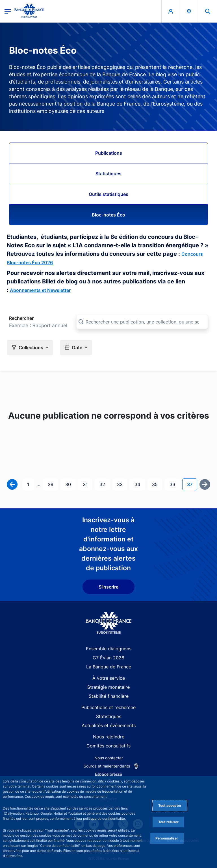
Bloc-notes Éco (108, 215)
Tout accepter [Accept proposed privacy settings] (170, 805)
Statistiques (108, 174)
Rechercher (21, 318)
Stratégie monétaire (108, 687)
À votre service (109, 678)
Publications (109, 153)
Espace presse (108, 774)
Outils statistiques (108, 194)
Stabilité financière (109, 696)
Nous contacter (109, 758)
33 (122, 484)
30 (70, 484)
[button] (30, 347)
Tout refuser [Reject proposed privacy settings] (168, 822)
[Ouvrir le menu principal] (8, 11)
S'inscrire (108, 587)
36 (175, 484)
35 (157, 484)
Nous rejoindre (109, 737)
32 (105, 484)
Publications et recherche (108, 707)
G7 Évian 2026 (108, 658)
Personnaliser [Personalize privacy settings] (167, 838)
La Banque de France (109, 667)
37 (192, 484)
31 (87, 484)
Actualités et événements (109, 725)
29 (53, 484)
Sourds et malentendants (107, 766)
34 (140, 484)
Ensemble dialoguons (109, 649)
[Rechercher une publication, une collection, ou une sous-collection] (142, 322)
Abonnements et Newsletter (40, 290)
